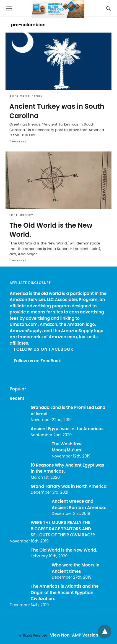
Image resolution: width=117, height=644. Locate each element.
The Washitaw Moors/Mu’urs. (67, 447)
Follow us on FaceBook (44, 349)
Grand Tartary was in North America (69, 486)
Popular (18, 389)
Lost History (21, 215)
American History (26, 96)
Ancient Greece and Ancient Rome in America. (79, 504)
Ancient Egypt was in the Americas (67, 429)
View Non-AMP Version (74, 635)
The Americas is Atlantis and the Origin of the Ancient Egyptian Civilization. (65, 592)
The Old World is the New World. (64, 550)
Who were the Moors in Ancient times (76, 568)
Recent (17, 398)
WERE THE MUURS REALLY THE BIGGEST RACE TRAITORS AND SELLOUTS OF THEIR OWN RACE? (63, 529)
